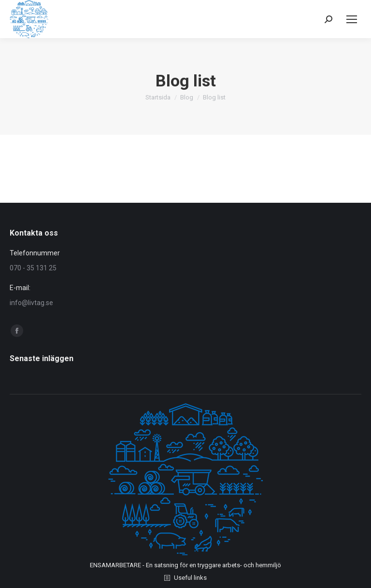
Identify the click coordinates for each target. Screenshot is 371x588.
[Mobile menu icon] (352, 19)
